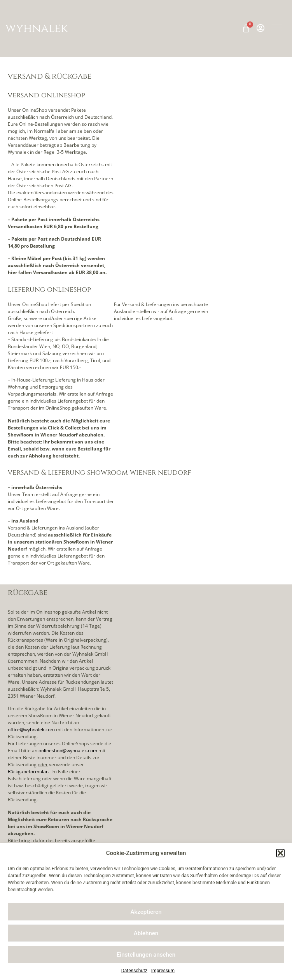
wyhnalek (37, 28)
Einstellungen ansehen (146, 955)
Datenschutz (134, 971)
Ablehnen (146, 933)
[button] (280, 853)
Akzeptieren (146, 912)
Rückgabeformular (28, 772)
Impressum (163, 971)
